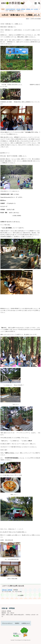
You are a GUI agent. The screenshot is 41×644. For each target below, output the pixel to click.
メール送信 (21, 595)
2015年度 (36, 9)
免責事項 (17, 623)
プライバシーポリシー (7, 623)
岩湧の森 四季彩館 (21, 9)
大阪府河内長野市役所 (10, 9)
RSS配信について (26, 623)
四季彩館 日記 (29, 9)
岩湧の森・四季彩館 (7, 590)
